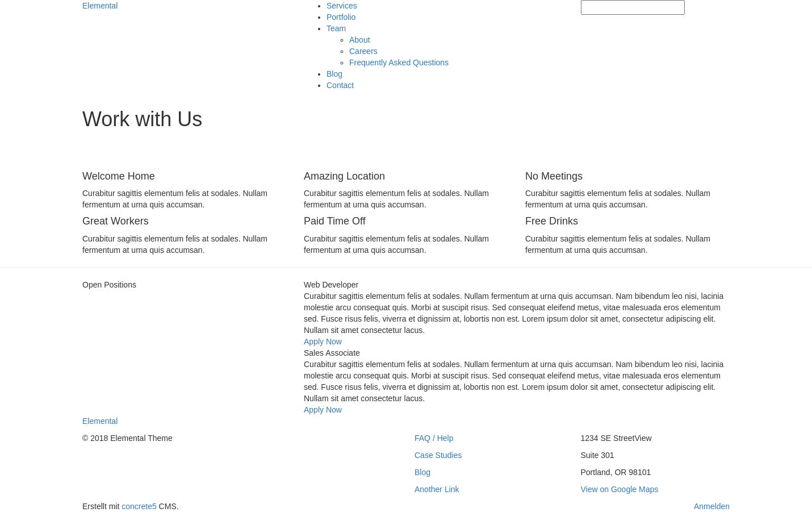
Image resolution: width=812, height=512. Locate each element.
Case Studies (438, 455)
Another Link (437, 489)
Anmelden (712, 506)
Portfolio (341, 17)
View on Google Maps (620, 489)
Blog (334, 74)
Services (342, 6)
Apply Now (323, 342)
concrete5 (139, 506)
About (360, 40)
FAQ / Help (434, 438)
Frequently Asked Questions (399, 63)
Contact (340, 85)
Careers (363, 51)
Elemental (100, 6)
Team (336, 28)
